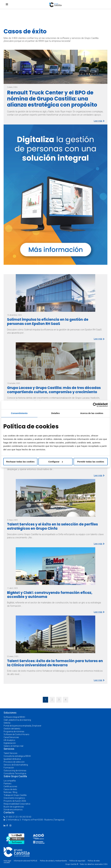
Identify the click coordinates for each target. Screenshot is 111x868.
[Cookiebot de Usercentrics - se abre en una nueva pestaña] (95, 405)
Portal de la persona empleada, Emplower (22, 726)
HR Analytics (9, 740)
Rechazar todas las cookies (20, 462)
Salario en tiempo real (13, 746)
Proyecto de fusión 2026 (15, 801)
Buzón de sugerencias (14, 807)
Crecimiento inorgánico (14, 798)
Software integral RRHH (14, 717)
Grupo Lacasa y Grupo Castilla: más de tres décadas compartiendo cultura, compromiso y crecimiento (54, 390)
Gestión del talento (12, 729)
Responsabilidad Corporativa (17, 804)
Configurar (56, 462)
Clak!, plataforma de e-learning (17, 720)
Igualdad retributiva (12, 759)
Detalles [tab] (55, 413)
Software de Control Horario (16, 734)
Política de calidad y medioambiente (53, 861)
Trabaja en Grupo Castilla (15, 795)
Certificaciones (10, 786)
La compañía (10, 781)
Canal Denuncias (11, 737)
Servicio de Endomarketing (16, 765)
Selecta (7, 723)
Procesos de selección (14, 762)
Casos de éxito (10, 789)
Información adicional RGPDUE (26, 861)
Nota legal (7, 861)
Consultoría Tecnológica (15, 773)
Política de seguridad (77, 861)
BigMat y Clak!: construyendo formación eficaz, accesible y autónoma (50, 595)
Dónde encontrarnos (13, 810)
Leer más (99, 121)
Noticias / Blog (10, 792)
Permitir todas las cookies (91, 462)
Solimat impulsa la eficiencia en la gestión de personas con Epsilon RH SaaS (48, 322)
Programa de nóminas (14, 732)
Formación (9, 768)
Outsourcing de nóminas (15, 771)
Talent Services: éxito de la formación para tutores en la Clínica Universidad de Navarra (55, 663)
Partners (8, 784)
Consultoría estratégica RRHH (17, 756)
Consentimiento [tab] (19, 413)
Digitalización (10, 743)
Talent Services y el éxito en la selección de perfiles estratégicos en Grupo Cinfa (52, 526)
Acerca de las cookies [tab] (92, 413)
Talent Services (10, 753)
